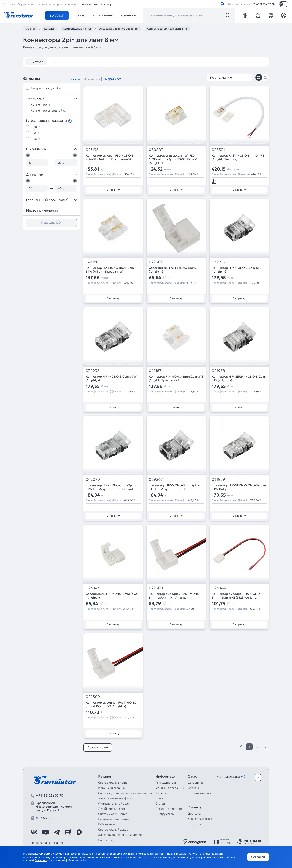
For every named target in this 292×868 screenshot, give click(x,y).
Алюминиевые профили (115, 798)
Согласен (258, 857)
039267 (156, 480)
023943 (93, 588)
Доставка (194, 813)
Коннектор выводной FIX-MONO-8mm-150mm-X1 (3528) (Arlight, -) (236, 596)
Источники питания (111, 788)
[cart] (271, 15)
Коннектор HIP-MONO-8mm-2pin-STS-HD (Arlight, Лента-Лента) (174, 487)
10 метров (36, 62)
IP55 (35, 133)
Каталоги (162, 793)
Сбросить (73, 79)
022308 (156, 588)
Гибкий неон (107, 824)
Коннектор (41, 104)
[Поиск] (228, 15)
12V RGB (208, 62)
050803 (156, 150)
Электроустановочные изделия (120, 835)
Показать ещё (98, 747)
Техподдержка (166, 783)
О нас (81, 15)
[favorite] (258, 15)
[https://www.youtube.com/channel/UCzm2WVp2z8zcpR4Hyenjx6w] (45, 832)
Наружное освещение (114, 819)
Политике (41, 860)
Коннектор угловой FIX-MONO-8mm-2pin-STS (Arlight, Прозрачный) (113, 157)
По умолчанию (229, 77)
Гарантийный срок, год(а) (51, 200)
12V (126, 62)
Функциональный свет (114, 803)
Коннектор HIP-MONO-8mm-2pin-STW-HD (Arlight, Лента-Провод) (111, 487)
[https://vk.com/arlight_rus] (34, 832)
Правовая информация (47, 843)
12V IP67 (187, 62)
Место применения (51, 210)
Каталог (57, 15)
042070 (93, 480)
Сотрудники (196, 783)
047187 (155, 371)
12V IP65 (166, 62)
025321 (218, 150)
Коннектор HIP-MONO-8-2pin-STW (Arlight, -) (111, 378)
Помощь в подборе (169, 809)
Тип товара (51, 98)
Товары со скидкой (46, 88)
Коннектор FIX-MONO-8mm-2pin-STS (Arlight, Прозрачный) (176, 378)
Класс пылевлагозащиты (51, 121)
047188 (92, 262)
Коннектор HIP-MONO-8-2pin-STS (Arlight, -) (237, 270)
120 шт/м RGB (104, 62)
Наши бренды (103, 15)
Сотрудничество (199, 793)
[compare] (245, 15)
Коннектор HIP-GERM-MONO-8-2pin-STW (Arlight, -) (239, 487)
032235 (93, 371)
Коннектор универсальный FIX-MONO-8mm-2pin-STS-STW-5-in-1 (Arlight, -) (173, 159)
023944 (219, 588)
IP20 (36, 127)
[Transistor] (19, 14)
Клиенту (106, 4)
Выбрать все (112, 79)
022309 (93, 697)
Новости (161, 798)
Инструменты (165, 814)
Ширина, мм (51, 149)
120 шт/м (78, 62)
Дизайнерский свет (112, 809)
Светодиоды (107, 840)
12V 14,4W (144, 62)
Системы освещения (113, 814)
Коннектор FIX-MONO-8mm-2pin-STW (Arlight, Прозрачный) (110, 270)
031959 (218, 480)
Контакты (128, 15)
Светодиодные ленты (113, 783)
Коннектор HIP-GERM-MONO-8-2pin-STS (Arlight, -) (239, 378)
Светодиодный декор (113, 829)
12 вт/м (57, 62)
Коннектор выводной (48, 110)
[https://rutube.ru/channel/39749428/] (68, 832)
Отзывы (193, 788)
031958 (218, 371)
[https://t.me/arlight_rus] (57, 832)
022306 (156, 262)
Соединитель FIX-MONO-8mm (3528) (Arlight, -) (113, 596)
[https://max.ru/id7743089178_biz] (79, 832)
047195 (92, 150)
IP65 (35, 139)
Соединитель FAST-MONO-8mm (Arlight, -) (172, 270)
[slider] (28, 155)
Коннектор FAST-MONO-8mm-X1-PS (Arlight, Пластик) (238, 157)
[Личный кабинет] (284, 15)
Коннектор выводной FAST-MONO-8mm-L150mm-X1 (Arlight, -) (175, 596)
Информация (89, 4)
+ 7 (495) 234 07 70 (263, 4)
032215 (218, 262)
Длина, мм (51, 174)
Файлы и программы (170, 788)
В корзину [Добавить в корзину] (113, 190)
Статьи (160, 803)
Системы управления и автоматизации (125, 793)
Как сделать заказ (200, 819)
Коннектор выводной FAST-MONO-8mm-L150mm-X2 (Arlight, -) (112, 704)
